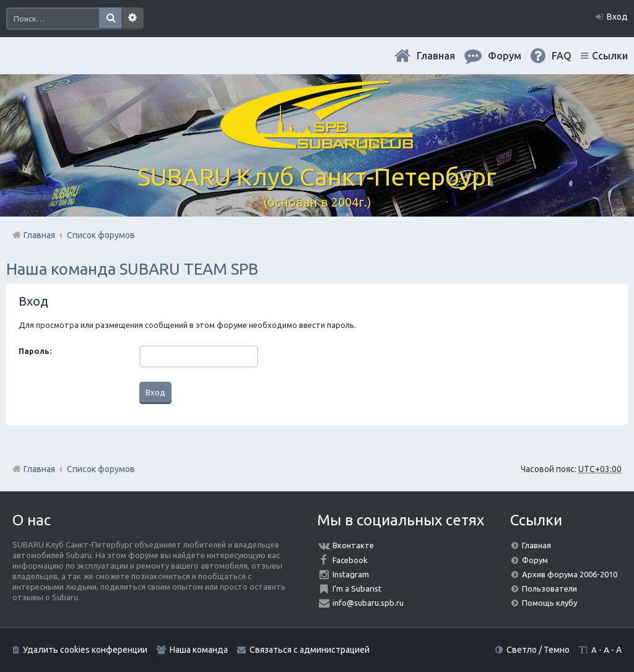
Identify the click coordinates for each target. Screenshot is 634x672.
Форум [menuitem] (505, 56)
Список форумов (101, 469)
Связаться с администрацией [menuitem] (310, 650)
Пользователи (549, 588)
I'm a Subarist (357, 588)
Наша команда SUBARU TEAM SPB (132, 269)
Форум (535, 560)
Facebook (350, 560)
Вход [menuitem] (617, 17)
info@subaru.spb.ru (368, 603)
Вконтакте (353, 545)
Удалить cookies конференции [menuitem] (85, 650)
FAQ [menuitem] (562, 56)
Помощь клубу (549, 603)
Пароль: (35, 351)
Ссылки (610, 56)
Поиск (110, 19)
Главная (436, 56)
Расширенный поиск (132, 19)
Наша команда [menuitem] (199, 650)
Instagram (351, 574)
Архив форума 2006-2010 (570, 574)
